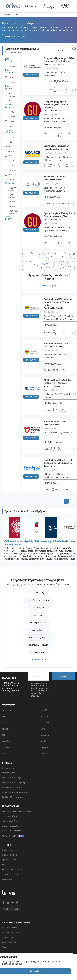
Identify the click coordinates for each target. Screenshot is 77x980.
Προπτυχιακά (5, 14)
